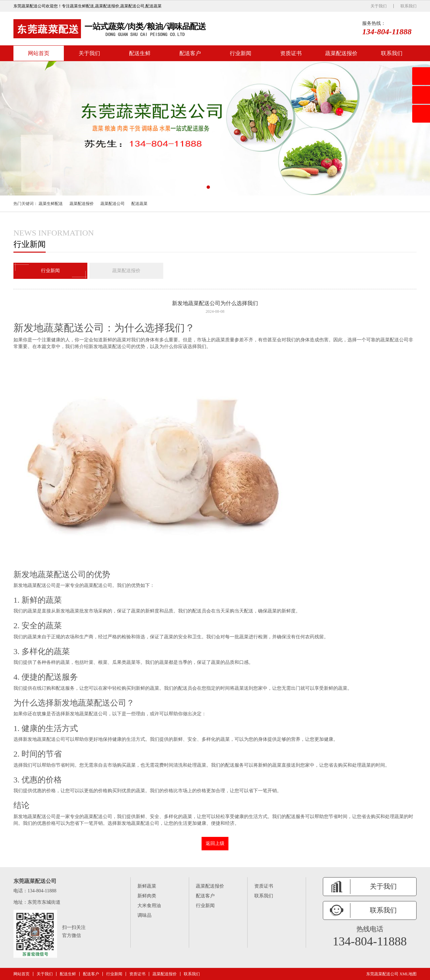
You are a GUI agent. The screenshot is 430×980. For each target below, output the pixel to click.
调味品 (144, 915)
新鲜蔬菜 (147, 886)
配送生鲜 (140, 53)
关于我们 (379, 6)
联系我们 (408, 6)
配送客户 (190, 53)
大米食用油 (149, 906)
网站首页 (39, 53)
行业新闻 (241, 53)
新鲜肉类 (147, 896)
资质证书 (291, 53)
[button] (208, 187)
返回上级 (215, 843)
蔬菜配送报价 (341, 53)
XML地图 (408, 974)
